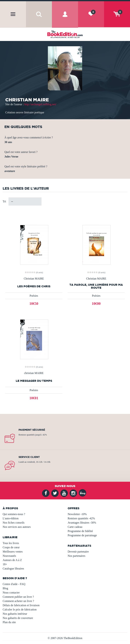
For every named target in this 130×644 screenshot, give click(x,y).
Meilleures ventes (13, 552)
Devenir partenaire (78, 552)
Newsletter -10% (77, 514)
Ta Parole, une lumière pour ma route (96, 286)
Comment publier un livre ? (18, 597)
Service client (29, 457)
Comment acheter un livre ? (18, 601)
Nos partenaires (76, 556)
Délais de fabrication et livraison (21, 605)
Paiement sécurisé (32, 430)
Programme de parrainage (82, 535)
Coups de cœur (11, 547)
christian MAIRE (34, 373)
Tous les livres (11, 543)
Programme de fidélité (80, 531)
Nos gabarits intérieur (15, 614)
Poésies (34, 296)
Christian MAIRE (34, 279)
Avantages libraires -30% (82, 523)
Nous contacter (11, 593)
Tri (4, 201)
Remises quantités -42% (81, 518)
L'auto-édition (11, 518)
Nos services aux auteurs (17, 527)
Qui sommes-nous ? (14, 514)
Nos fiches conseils (14, 523)
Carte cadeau (75, 527)
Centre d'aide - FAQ (14, 584)
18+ (5, 564)
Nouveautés (9, 556)
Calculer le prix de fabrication (20, 609)
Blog (5, 588)
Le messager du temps (34, 381)
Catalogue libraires (13, 569)
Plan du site (9, 622)
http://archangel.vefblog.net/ (40, 104)
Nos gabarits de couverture (18, 618)
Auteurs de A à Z (12, 560)
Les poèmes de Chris (34, 286)
